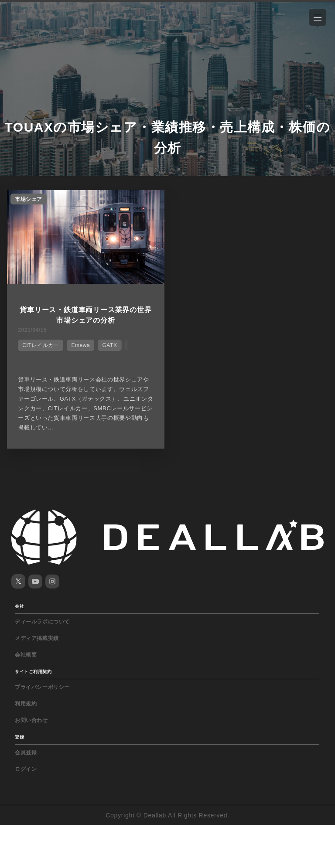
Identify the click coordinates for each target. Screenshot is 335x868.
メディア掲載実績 (37, 638)
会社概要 (26, 655)
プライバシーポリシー (42, 687)
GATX (109, 345)
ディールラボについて (42, 622)
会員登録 (26, 752)
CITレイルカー (41, 345)
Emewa (80, 345)
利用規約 (26, 704)
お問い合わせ (31, 720)
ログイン (26, 769)
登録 (19, 737)
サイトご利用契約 (33, 672)
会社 (19, 606)
